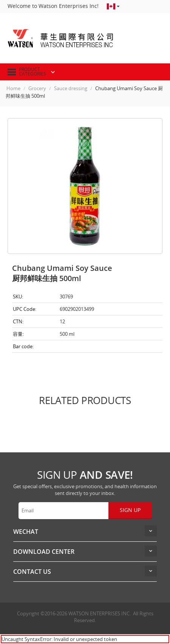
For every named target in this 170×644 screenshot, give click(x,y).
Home (13, 88)
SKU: (18, 297)
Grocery (37, 88)
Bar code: (23, 346)
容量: (18, 334)
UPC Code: (25, 309)
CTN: (18, 321)
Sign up (130, 510)
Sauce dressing (71, 88)
